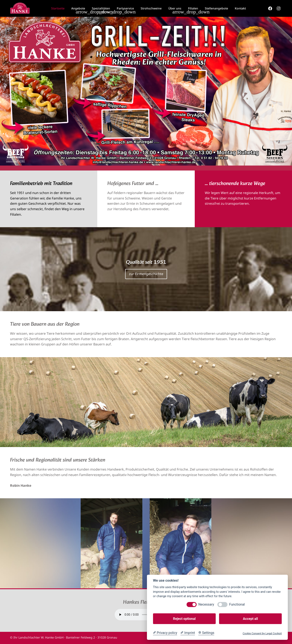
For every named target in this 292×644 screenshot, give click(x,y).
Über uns (175, 8)
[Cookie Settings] (206, 633)
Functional (237, 604)
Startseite (58, 8)
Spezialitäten (101, 8)
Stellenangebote (216, 8)
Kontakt (240, 8)
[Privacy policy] (165, 633)
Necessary (206, 604)
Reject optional (184, 619)
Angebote (78, 8)
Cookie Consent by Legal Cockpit (262, 633)
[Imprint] (188, 633)
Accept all (250, 619)
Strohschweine (151, 8)
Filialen (193, 8)
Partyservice (125, 8)
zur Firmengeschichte (146, 274)
